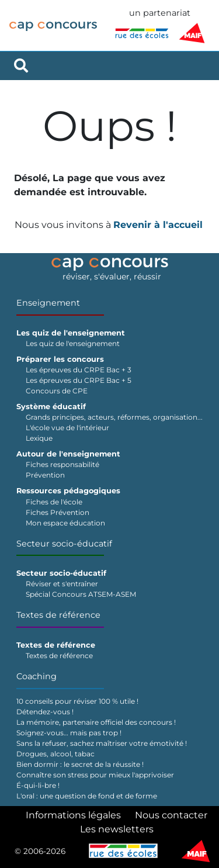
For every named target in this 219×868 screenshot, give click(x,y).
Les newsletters (117, 829)
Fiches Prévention (58, 512)
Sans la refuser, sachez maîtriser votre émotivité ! (102, 743)
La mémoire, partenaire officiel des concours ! (96, 722)
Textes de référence (58, 615)
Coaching (36, 676)
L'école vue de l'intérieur (67, 428)
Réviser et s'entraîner (62, 584)
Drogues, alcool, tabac (55, 754)
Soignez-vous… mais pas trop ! (69, 733)
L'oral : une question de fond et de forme (87, 796)
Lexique (39, 438)
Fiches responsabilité (62, 464)
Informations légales (73, 815)
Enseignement (48, 303)
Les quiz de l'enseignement (73, 343)
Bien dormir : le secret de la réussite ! (80, 764)
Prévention (45, 475)
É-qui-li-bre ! (38, 785)
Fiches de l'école (54, 502)
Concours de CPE (57, 391)
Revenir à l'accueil (158, 225)
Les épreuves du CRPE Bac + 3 (79, 370)
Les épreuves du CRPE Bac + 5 (79, 380)
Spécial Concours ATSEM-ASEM (81, 594)
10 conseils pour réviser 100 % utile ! (77, 701)
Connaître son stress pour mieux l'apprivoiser (95, 775)
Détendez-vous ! (45, 712)
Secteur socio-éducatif (64, 544)
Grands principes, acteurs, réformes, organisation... (114, 417)
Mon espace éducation (65, 523)
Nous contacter (171, 815)
